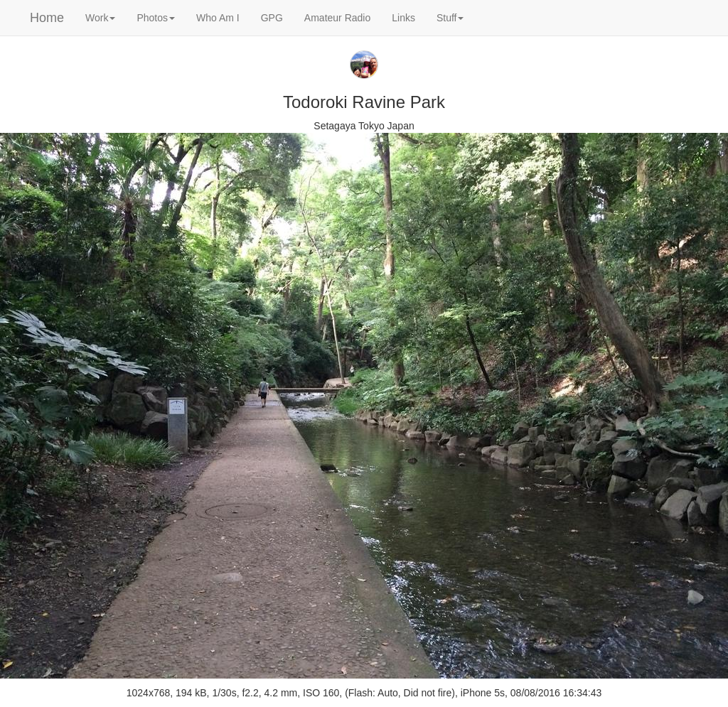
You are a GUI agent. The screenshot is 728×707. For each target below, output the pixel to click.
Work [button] (100, 18)
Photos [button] (156, 18)
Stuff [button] (450, 18)
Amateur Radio (337, 18)
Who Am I (218, 18)
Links (403, 18)
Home (47, 18)
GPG (272, 18)
